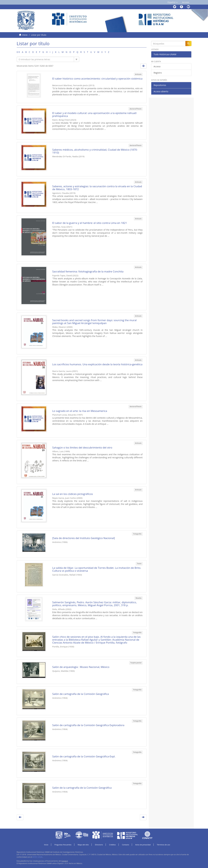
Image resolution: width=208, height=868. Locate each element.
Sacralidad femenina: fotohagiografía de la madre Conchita (88, 271)
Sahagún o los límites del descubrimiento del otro (82, 447)
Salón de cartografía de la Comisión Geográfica (81, 694)
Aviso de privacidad (143, 845)
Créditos (112, 845)
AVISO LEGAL (38, 857)
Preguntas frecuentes (63, 845)
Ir (77, 59)
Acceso (157, 66)
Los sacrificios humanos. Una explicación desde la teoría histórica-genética (97, 364)
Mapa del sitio (83, 845)
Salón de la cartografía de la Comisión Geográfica (82, 788)
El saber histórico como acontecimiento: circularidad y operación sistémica (97, 79)
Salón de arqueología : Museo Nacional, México (81, 667)
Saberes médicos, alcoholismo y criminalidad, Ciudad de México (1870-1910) (95, 151)
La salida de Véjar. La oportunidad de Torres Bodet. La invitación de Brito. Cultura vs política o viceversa (97, 569)
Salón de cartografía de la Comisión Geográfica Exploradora (88, 725)
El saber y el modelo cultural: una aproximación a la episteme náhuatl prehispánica (94, 114)
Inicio (25, 35)
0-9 (18, 52)
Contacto (126, 845)
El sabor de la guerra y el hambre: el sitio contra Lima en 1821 (90, 223)
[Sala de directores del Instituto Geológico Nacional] (84, 538)
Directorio (99, 845)
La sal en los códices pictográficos (73, 494)
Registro (158, 73)
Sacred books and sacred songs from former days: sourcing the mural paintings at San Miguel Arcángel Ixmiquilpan (94, 322)
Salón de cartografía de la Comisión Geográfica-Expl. (84, 756)
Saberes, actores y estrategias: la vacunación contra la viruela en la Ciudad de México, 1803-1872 (97, 188)
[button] (173, 2)
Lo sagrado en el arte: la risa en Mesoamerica (80, 411)
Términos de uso (163, 845)
